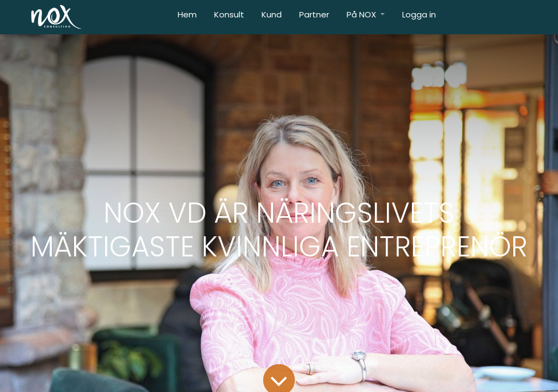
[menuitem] (187, 17)
